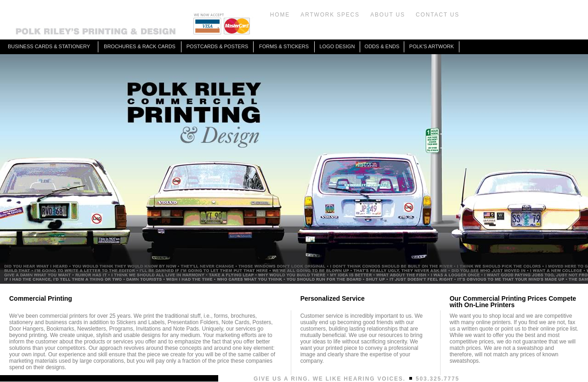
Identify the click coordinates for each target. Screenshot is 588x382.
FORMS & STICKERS (284, 46)
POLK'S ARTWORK (432, 46)
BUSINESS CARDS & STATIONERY (49, 46)
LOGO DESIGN (337, 46)
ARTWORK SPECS (330, 15)
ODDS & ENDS (382, 46)
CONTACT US (438, 15)
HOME (280, 15)
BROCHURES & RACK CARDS (140, 46)
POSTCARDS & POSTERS (217, 46)
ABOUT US (388, 15)
